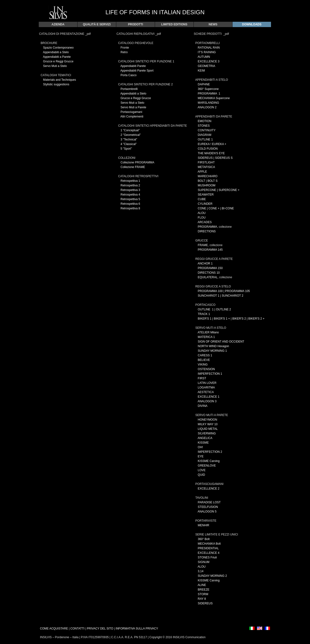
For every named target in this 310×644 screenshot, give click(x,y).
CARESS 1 (205, 355)
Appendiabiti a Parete (57, 57)
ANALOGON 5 (207, 512)
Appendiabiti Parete (133, 66)
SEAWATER (206, 195)
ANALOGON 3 (207, 401)
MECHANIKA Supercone (214, 98)
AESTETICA (206, 392)
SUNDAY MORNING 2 (212, 576)
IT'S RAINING (207, 52)
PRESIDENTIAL (208, 548)
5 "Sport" (126, 149)
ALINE (202, 585)
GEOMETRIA (207, 66)
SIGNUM (204, 562)
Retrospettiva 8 (130, 208)
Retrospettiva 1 (130, 181)
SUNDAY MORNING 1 (212, 351)
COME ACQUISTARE (54, 629)
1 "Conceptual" (130, 130)
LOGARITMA (206, 388)
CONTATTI (77, 629)
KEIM (201, 71)
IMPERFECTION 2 (210, 452)
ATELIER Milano (208, 332)
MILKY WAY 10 (208, 424)
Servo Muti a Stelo (55, 66)
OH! (200, 447)
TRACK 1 (204, 314)
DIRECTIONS (207, 231)
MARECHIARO (208, 176)
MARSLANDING (209, 103)
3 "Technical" (129, 139)
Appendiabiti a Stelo (56, 52)
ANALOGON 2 (207, 107)
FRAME (203, 245)
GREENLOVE (207, 466)
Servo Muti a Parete (133, 107)
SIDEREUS (205, 603)
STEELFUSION (208, 507)
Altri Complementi (132, 117)
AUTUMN (204, 57)
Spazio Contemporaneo (58, 48)
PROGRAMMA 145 (210, 250)
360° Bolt (204, 539)
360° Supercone (208, 89)
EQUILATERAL (208, 277)
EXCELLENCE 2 (209, 489)
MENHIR (204, 525)
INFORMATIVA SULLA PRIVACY (137, 629)
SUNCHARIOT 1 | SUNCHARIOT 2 (221, 296)
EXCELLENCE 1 (209, 397)
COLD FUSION (208, 149)
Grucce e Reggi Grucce (58, 61)
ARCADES (205, 222)
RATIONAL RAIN (209, 48)
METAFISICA (206, 167)
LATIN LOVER (207, 383)
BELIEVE (204, 360)
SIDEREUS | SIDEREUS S (215, 158)
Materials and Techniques (60, 80)
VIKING (203, 365)
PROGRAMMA (208, 227)
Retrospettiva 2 (130, 185)
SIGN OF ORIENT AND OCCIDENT (221, 342)
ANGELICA (205, 438)
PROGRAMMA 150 (210, 268)
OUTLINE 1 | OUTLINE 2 (214, 309)
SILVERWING (207, 433)
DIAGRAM (205, 135)
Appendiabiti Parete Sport (137, 71)
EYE (201, 456)
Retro (124, 52)
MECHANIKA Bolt (209, 544)
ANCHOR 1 (205, 263)
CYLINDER (205, 204)
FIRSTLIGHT (206, 162)
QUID (201, 475)
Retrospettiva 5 (130, 199)
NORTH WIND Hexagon (213, 346)
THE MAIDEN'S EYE (211, 153)
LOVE (201, 470)
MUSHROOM (207, 185)
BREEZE (204, 590)
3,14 (201, 571)
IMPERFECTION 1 (210, 374)
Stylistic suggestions (56, 84)
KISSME (203, 443)
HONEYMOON (208, 420)
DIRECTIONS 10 (209, 273)
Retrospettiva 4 (130, 195)
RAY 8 (202, 599)
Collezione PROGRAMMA (137, 162)
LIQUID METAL (208, 429)
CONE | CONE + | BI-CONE (216, 208)
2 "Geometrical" (131, 135)
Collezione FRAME (133, 167)
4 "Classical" (129, 144)
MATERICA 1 (206, 337)
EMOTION (205, 121)
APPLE (202, 172)
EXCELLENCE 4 (209, 553)
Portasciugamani (131, 112)
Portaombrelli (129, 89)
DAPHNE (204, 84)
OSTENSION (206, 369)
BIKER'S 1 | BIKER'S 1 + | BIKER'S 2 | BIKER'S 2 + (231, 319)
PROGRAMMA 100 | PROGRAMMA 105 (224, 291)
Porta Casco (129, 75)
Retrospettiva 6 (130, 204)
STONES (204, 126)
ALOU (202, 213)
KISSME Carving (209, 461)
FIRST (202, 378)
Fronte (125, 48)
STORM (203, 594)
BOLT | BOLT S (208, 181)
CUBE (202, 199)
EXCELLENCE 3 (209, 61)
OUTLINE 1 (205, 139)
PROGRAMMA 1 (209, 94)
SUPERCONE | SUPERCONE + (219, 190)
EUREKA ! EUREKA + (212, 144)
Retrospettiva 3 (130, 190)
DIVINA (203, 406)
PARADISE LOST (209, 502)
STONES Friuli (207, 557)
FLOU (202, 218)
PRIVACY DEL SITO (101, 629)
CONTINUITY (207, 130)
